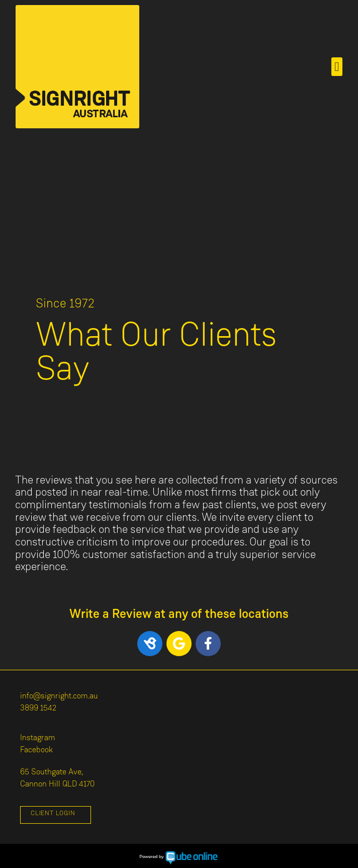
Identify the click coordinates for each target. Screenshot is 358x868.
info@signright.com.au (59, 696)
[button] (337, 67)
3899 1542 (38, 708)
